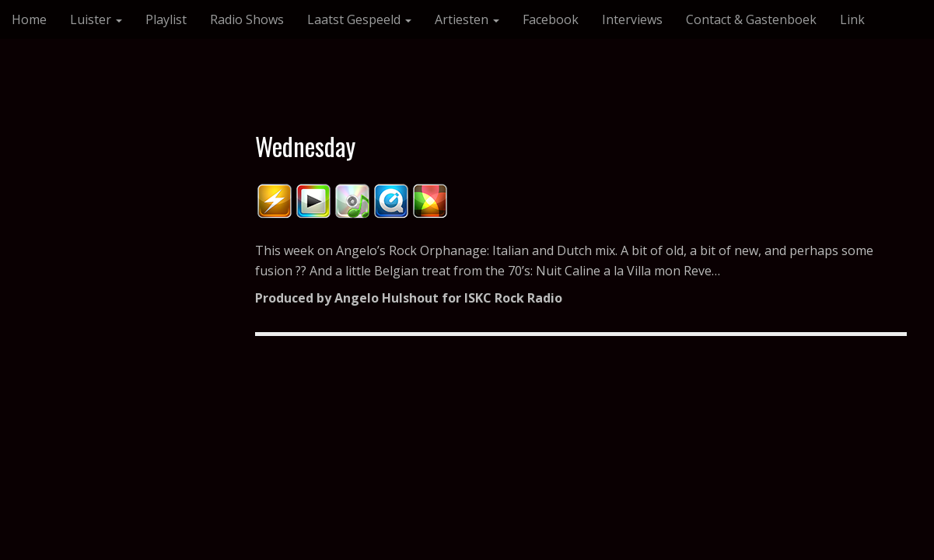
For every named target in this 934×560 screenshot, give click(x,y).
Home (29, 19)
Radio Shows (247, 19)
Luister (96, 19)
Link (852, 19)
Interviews (632, 19)
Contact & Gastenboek (751, 19)
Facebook (551, 19)
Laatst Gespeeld (359, 19)
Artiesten (467, 19)
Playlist (166, 19)
